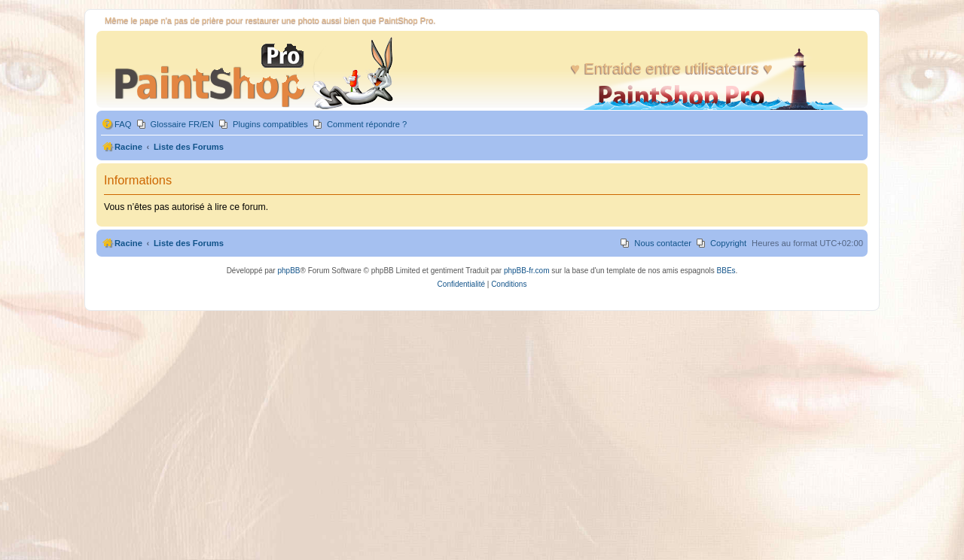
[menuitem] (116, 125)
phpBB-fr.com (527, 271)
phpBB (288, 271)
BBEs (726, 271)
